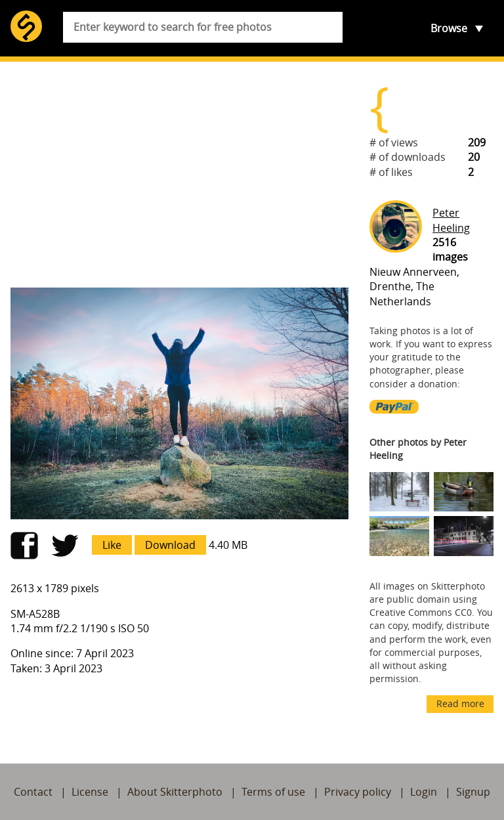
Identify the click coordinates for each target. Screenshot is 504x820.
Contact (33, 792)
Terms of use (273, 792)
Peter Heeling (451, 220)
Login (424, 792)
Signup (473, 792)
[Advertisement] (179, 175)
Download (170, 545)
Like (112, 545)
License (90, 792)
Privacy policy (358, 792)
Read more (460, 703)
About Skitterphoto (175, 792)
